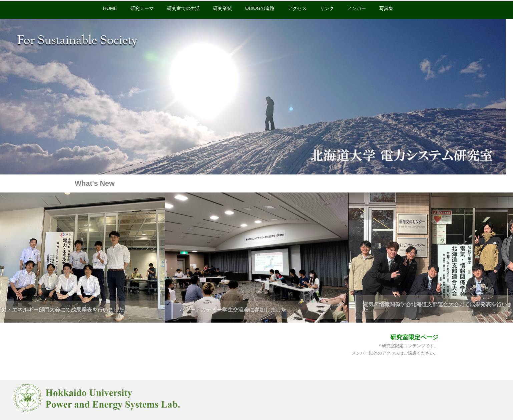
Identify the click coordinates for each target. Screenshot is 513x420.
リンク (327, 8)
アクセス (297, 8)
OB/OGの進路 (260, 8)
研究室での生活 (183, 8)
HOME (110, 8)
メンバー (357, 8)
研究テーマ (142, 8)
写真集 (386, 8)
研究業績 (222, 8)
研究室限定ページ (414, 337)
